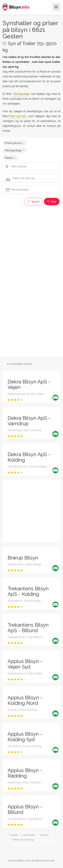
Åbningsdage (13, 150)
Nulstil (34, 202)
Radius (9, 158)
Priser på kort (13, 143)
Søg (52, 202)
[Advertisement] (32, 239)
